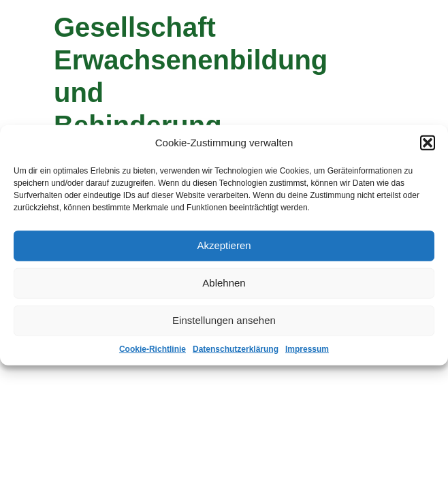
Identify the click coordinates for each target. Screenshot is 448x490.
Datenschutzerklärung (236, 348)
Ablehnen (224, 283)
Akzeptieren (224, 245)
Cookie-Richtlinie (153, 348)
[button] (428, 143)
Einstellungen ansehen (224, 320)
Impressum (307, 348)
